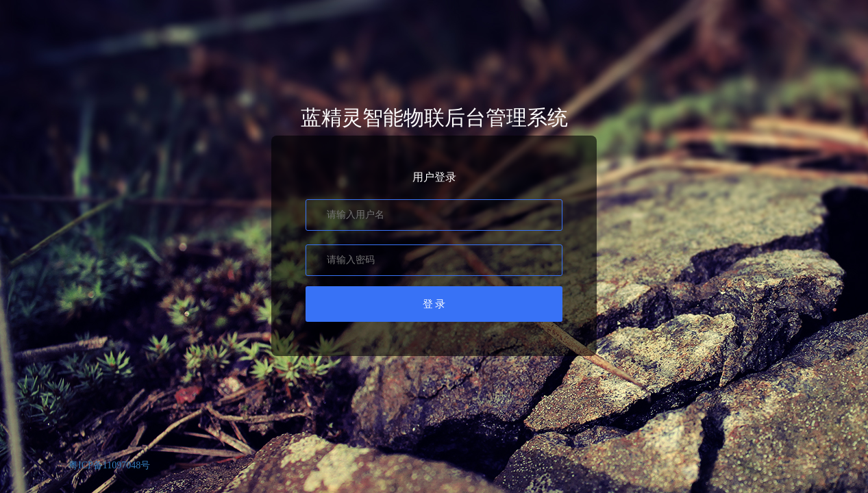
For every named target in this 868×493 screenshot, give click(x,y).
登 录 (434, 304)
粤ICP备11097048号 (109, 465)
